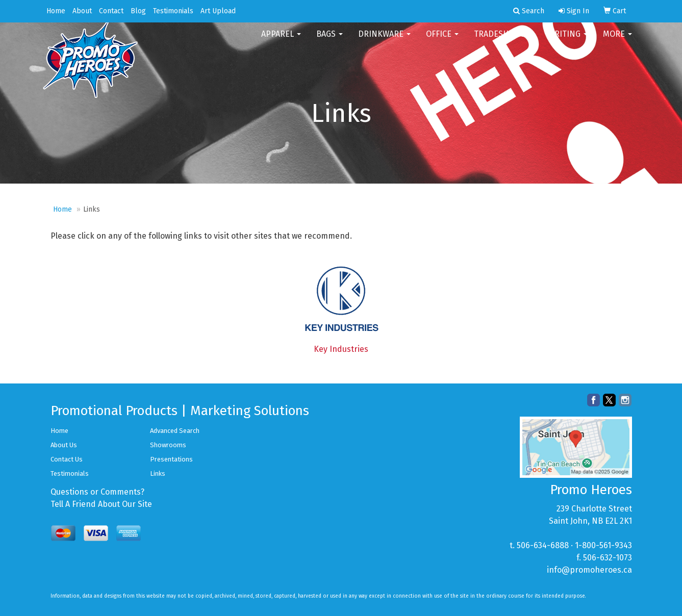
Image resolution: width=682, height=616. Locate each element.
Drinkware (384, 41)
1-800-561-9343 (603, 545)
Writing (568, 41)
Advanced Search (175, 431)
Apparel (281, 41)
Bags (330, 41)
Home (56, 11)
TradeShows (503, 41)
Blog (138, 11)
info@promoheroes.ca (589, 570)
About (82, 11)
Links (158, 473)
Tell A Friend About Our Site (101, 504)
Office (442, 41)
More (617, 41)
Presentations (171, 459)
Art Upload (218, 11)
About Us (64, 445)
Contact (111, 11)
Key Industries (341, 349)
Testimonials (173, 11)
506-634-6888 (543, 545)
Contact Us (67, 459)
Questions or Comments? (97, 492)
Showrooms (168, 445)
